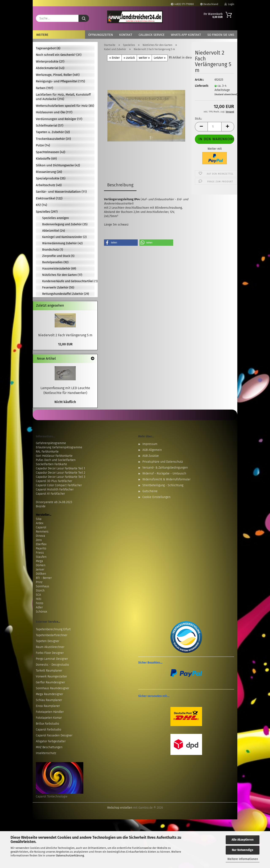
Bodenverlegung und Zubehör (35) (65, 224)
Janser (40, 570)
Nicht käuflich (65, 402)
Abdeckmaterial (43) (50, 68)
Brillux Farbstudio (47, 724)
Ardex (40, 523)
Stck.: (198, 119)
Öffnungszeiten (101, 35)
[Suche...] (84, 18)
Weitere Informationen (243, 859)
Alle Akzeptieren (243, 840)
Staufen (41, 557)
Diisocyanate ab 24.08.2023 (54, 502)
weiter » (144, 58)
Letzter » (160, 58)
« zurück (129, 58)
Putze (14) (43, 145)
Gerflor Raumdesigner (50, 682)
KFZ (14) (41, 205)
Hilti (39, 599)
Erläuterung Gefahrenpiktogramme (59, 447)
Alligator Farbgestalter (51, 741)
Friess (40, 553)
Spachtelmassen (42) (51, 152)
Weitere (42, 35)
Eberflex (41, 544)
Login (229, 4)
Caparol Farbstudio (49, 730)
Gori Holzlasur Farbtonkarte (54, 456)
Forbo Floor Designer (50, 653)
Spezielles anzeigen (55, 218)
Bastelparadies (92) (55, 262)
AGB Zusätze (151, 456)
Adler (39, 607)
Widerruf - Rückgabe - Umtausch (164, 473)
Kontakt (126, 35)
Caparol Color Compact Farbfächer (59, 485)
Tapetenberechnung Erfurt (53, 629)
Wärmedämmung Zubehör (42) (62, 243)
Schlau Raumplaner (49, 700)
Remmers (42, 532)
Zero (39, 540)
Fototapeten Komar (49, 718)
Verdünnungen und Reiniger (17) (59, 119)
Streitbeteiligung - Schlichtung (163, 485)
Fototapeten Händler (50, 712)
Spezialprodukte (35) (51, 178)
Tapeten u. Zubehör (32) (53, 132)
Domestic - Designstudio (52, 665)
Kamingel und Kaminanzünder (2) (64, 237)
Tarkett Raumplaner (49, 671)
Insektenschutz (46, 753)
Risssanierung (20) (49, 172)
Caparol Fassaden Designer (54, 735)
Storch (40, 591)
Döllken (41, 574)
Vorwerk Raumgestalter (51, 676)
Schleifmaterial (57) (50, 126)
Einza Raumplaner (48, 706)
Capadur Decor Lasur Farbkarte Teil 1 (60, 468)
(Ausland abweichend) (226, 94)
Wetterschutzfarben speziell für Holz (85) (65, 106)
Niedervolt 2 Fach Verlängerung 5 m (65, 335)
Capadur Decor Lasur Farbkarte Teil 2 (61, 473)
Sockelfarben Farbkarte (51, 464)
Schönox (41, 612)
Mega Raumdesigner (49, 694)
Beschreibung (120, 185)
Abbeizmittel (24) (54, 231)
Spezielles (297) (47, 212)
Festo (40, 603)
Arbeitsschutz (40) (49, 185)
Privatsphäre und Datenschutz (163, 462)
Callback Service (152, 35)
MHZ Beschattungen (49, 747)
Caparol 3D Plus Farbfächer (54, 481)
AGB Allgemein (152, 450)
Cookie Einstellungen (156, 497)
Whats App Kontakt (186, 35)
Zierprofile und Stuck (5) (58, 256)
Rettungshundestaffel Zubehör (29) (66, 294)
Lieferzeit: (201, 86)
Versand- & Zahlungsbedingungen (165, 468)
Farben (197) (45, 88)
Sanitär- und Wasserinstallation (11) (61, 192)
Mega (39, 561)
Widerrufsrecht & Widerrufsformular (166, 479)
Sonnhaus (43, 586)
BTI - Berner (44, 578)
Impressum (150, 444)
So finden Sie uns (221, 35)
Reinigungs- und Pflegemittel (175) (60, 81)
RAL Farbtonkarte (47, 452)
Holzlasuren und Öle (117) (54, 112)
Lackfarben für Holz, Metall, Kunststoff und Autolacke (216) (63, 97)
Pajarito (41, 548)
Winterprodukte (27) (50, 61)
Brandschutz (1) (53, 250)
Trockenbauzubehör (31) (53, 139)
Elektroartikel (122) (49, 198)
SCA (38, 595)
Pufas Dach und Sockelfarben (56, 460)
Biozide (41, 506)
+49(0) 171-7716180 (182, 4)
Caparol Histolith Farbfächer (55, 489)
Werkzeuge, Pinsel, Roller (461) (58, 75)
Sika (39, 519)
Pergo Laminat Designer (52, 659)
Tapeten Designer (48, 641)
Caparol (41, 527)
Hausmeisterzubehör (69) (59, 269)
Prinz (39, 582)
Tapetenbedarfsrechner (52, 635)
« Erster (114, 58)
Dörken (41, 565)
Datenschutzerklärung (70, 855)
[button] (201, 127)
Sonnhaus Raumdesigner (53, 688)
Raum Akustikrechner (50, 647)
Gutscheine (150, 491)
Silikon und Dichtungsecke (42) (58, 165)
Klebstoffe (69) (46, 159)
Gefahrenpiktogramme (51, 443)
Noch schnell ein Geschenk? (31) (59, 55)
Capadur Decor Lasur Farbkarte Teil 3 (61, 477)
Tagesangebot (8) (48, 48)
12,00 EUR (65, 344)
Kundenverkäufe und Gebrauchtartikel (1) (68, 281)
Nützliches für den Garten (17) (62, 275)
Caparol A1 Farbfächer (50, 494)
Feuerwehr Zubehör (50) (58, 288)
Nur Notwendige (243, 850)
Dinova (40, 536)
